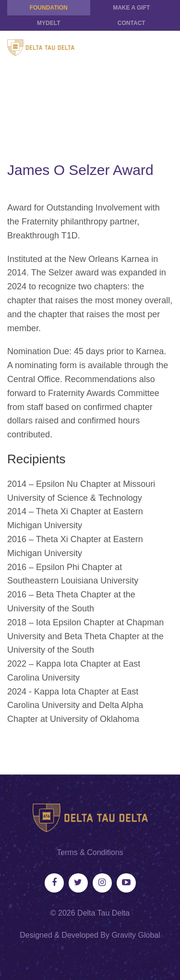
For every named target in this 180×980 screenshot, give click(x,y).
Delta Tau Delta (103, 913)
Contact (132, 23)
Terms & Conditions (90, 852)
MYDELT (48, 23)
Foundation (49, 8)
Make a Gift (131, 8)
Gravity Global (136, 935)
